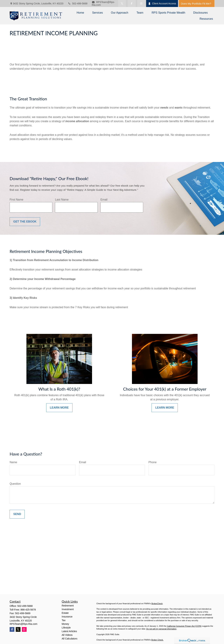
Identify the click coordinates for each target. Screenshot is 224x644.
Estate (65, 613)
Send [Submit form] (17, 514)
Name (13, 462)
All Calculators (70, 639)
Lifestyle (66, 628)
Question (15, 484)
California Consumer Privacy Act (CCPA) (184, 626)
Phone (152, 462)
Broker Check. (157, 640)
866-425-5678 (28, 610)
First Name (16, 200)
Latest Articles (69, 631)
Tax (64, 620)
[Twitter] (122, 3)
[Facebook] (132, 3)
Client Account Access (162, 3)
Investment (68, 609)
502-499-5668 (78, 3)
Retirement (68, 606)
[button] (80, 13)
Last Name (62, 200)
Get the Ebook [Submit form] (25, 222)
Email (104, 200)
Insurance (67, 617)
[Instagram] (24, 629)
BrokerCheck (157, 604)
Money (65, 624)
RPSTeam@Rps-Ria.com (23, 624)
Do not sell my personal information (161, 629)
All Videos (67, 635)
